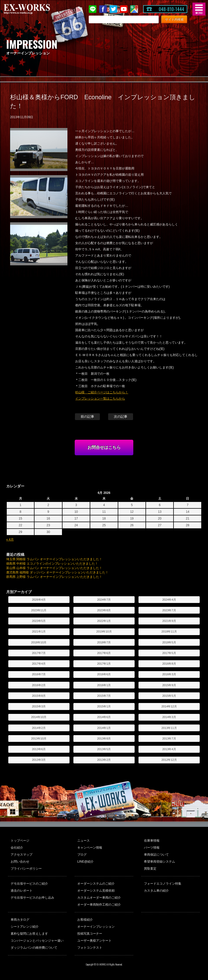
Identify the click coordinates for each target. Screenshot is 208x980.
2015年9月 (169, 685)
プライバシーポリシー (26, 869)
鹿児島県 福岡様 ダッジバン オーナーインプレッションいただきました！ (57, 572)
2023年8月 (104, 610)
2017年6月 (104, 653)
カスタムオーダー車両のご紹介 (99, 898)
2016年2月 (39, 685)
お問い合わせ (20, 862)
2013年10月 (39, 738)
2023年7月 (169, 610)
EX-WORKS (35, 9)
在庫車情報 (152, 841)
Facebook (103, 9)
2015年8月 (39, 696)
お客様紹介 (85, 920)
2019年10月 (104, 631)
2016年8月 (169, 664)
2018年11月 (169, 631)
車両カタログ (20, 920)
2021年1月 (39, 631)
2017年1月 (104, 664)
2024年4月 (169, 600)
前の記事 (87, 417)
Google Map (134, 9)
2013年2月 (104, 760)
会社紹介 (17, 848)
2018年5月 (169, 642)
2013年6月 (39, 749)
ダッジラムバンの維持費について (34, 948)
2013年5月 (104, 749)
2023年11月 (39, 610)
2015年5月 (169, 696)
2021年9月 (169, 621)
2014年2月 (39, 728)
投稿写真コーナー (90, 934)
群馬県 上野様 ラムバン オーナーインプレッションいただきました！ (54, 577)
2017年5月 (169, 653)
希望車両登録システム (160, 862)
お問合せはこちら (104, 447)
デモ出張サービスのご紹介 (29, 884)
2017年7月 (39, 653)
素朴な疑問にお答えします (29, 934)
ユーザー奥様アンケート (94, 941)
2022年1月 (104, 621)
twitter (113, 9)
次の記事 (121, 417)
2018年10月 (39, 642)
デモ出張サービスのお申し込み (32, 898)
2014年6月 (104, 717)
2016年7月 (39, 674)
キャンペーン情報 (90, 848)
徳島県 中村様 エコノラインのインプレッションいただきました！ (52, 564)
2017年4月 (39, 664)
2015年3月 (39, 706)
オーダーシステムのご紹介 (96, 884)
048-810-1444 (171, 9)
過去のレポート (22, 891)
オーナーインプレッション (96, 927)
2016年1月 (104, 685)
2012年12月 (169, 760)
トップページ (20, 841)
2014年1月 (104, 728)
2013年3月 (39, 760)
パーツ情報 (152, 848)
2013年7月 (169, 738)
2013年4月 (169, 749)
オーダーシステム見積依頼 (96, 891)
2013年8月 (104, 738)
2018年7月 (104, 642)
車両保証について (156, 855)
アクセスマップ (22, 855)
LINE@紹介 (85, 862)
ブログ (82, 855)
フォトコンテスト (90, 948)
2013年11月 (169, 728)
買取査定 (150, 869)
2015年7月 (104, 696)
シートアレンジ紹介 (25, 927)
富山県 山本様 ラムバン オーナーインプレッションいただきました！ (54, 568)
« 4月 (10, 539)
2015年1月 (104, 706)
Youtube (124, 9)
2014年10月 (39, 717)
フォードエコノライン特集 (163, 884)
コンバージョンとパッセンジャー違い (37, 941)
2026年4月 (39, 600)
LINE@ (93, 9)
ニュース (84, 841)
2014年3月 (169, 717)
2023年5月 (39, 621)
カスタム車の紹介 (156, 891)
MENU (199, 9)
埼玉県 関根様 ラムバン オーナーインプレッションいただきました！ (54, 559)
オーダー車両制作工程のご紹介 (99, 905)
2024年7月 (104, 600)
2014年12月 (169, 706)
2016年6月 (104, 674)
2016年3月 (169, 674)
